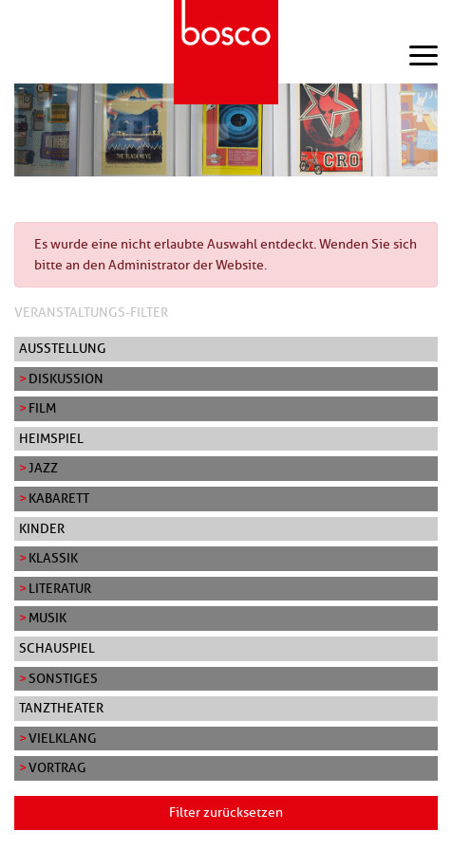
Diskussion (66, 379)
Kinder (42, 528)
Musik (47, 618)
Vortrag (57, 767)
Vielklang (63, 738)
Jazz (43, 468)
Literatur (60, 588)
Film (42, 408)
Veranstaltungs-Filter (91, 312)
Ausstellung (63, 348)
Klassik (53, 558)
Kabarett (59, 498)
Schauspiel (57, 648)
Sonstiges (63, 678)
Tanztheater (61, 708)
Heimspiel (51, 438)
